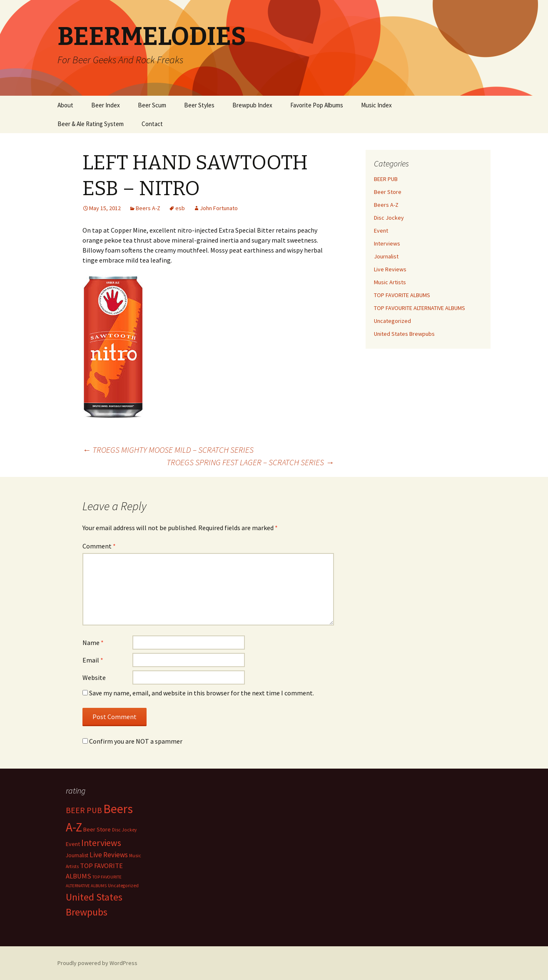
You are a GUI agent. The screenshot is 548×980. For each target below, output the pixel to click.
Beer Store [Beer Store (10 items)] (97, 829)
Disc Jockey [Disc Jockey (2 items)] (124, 830)
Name (93, 643)
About (65, 105)
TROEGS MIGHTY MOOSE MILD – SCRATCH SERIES (168, 450)
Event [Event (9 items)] (73, 844)
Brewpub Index (252, 105)
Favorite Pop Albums (317, 105)
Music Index (376, 105)
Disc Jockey (389, 218)
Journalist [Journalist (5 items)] (77, 855)
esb (180, 208)
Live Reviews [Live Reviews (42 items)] (109, 855)
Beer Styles (199, 105)
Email (93, 660)
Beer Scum (152, 105)
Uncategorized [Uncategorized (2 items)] (123, 886)
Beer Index (106, 105)
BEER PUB (386, 179)
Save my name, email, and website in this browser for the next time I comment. (202, 693)
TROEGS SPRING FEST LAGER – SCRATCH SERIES (250, 462)
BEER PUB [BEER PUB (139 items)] (84, 810)
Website (94, 677)
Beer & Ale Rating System (91, 124)
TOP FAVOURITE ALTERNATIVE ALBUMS (420, 308)
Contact (152, 124)
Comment (99, 546)
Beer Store (388, 192)
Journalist (386, 256)
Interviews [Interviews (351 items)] (101, 843)
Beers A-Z (148, 208)
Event (381, 231)
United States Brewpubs (404, 334)
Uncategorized (392, 321)
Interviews (387, 243)
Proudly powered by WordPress (97, 963)
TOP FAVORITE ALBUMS (402, 295)
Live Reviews (390, 269)
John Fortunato (219, 208)
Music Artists (390, 282)
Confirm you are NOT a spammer (132, 741)
